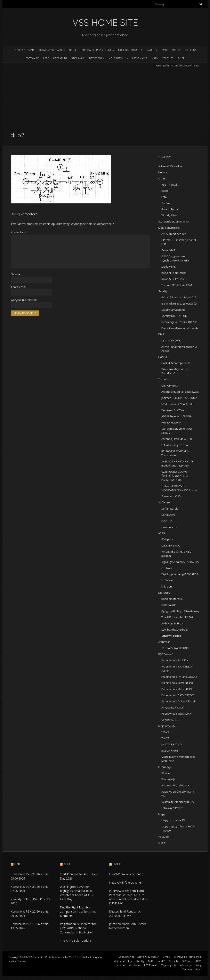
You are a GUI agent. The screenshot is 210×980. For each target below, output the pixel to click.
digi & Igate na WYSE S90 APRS (180, 562)
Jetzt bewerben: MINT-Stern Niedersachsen (128, 926)
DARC (117, 864)
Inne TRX (167, 521)
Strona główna (24, 50)
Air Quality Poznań (173, 707)
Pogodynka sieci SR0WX (176, 714)
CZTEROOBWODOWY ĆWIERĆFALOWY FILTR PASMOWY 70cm (175, 476)
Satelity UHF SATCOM (174, 316)
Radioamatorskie (172, 599)
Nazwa (15, 274)
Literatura (60, 58)
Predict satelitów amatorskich (180, 328)
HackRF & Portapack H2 (176, 363)
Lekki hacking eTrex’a (175, 445)
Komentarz (19, 232)
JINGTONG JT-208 (172, 744)
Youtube (168, 58)
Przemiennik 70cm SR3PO (177, 683)
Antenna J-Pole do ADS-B (177, 439)
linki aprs (167, 586)
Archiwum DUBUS (172, 623)
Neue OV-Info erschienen (126, 882)
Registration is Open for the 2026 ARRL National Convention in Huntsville (78, 928)
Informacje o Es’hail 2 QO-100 (179, 322)
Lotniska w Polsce (172, 808)
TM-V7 (165, 732)
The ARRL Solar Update (75, 941)
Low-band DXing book (175, 630)
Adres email (18, 287)
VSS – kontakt (170, 185)
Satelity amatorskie (173, 310)
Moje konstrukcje (130, 50)
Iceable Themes (17, 961)
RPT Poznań (97, 58)
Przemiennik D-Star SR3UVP (179, 701)
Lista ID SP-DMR (171, 340)
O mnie (73, 50)
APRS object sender (174, 234)
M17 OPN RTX (170, 386)
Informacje (140, 58)
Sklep (181, 58)
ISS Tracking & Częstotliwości (179, 303)
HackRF (176, 50)
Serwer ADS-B (170, 720)
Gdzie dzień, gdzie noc (175, 785)
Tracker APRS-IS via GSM (177, 285)
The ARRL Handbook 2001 (177, 617)
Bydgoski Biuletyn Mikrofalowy (180, 611)
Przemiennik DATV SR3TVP (178, 695)
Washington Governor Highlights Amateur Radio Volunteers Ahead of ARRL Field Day (77, 893)
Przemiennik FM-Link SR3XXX (179, 677)
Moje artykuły (118, 58)
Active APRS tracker (52, 50)
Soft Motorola (170, 509)
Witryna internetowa (24, 300)
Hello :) (162, 172)
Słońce (166, 773)
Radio (165, 191)
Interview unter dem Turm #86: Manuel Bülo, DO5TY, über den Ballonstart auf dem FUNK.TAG (129, 897)
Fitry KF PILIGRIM (171, 422)
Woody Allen (169, 215)
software (167, 580)
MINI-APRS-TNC (171, 545)
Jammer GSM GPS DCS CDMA (179, 398)
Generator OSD (171, 496)
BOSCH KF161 (170, 751)
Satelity (152, 50)
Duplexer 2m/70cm (183, 66)
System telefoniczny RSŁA (177, 802)
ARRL (67, 864)
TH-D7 (165, 738)
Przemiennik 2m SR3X (175, 660)
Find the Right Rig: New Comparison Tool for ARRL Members (78, 912)
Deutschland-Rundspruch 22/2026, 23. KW (126, 913)
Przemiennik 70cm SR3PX (177, 689)
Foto (164, 197)
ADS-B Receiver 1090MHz (177, 416)
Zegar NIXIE (168, 250)
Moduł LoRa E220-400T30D (177, 404)
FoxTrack (167, 568)
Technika (191, 50)
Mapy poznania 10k (174, 820)
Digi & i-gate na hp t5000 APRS (180, 574)
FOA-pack (167, 539)
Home (158, 66)
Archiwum (78, 58)
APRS (46, 58)
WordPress (74, 957)
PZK (17, 864)
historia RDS (169, 605)
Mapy (155, 58)
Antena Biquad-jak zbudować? (180, 392)
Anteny (166, 203)
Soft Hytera (168, 515)
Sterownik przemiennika (98, 50)
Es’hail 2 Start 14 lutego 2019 (179, 297)
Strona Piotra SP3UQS (175, 648)
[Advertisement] (105, 99)
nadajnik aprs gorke (174, 273)
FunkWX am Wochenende (126, 874)
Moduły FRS (169, 267)
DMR (164, 50)
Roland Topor (170, 209)
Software (32, 58)
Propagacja (168, 779)
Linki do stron (170, 527)
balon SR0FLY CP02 (173, 279)
